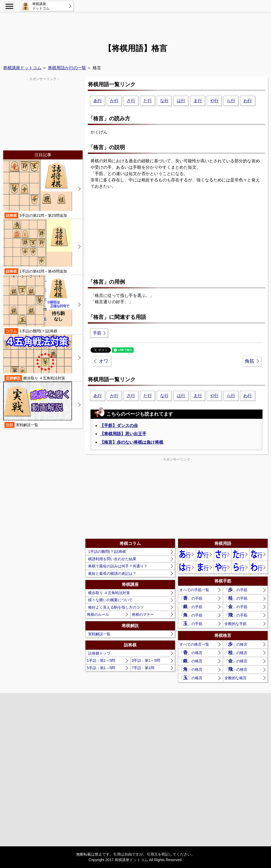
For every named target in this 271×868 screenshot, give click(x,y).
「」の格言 (236, 644)
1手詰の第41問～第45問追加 (38, 247)
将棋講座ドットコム (22, 68)
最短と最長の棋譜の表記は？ (112, 573)
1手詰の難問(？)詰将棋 (107, 552)
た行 (148, 101)
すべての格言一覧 (194, 644)
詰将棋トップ (99, 653)
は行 (181, 101)
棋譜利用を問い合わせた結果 (112, 559)
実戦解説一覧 (99, 634)
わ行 (248, 101)
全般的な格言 (236, 678)
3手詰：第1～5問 (146, 660)
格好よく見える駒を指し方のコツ (116, 607)
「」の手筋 (236, 590)
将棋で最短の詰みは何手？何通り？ (118, 566)
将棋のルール (98, 614)
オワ (103, 361)
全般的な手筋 (236, 624)
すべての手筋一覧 (194, 590)
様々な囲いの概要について (110, 600)
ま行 (198, 101)
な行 (164, 101)
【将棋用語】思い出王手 (123, 434)
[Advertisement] (135, 25)
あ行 (98, 101)
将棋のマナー (143, 614)
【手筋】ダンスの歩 (119, 426)
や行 (214, 101)
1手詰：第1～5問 (101, 660)
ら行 (231, 101)
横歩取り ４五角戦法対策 (109, 593)
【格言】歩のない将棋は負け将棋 (132, 442)
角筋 (250, 361)
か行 (114, 101)
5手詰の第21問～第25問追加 (38, 189)
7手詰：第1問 (143, 668)
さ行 (131, 101)
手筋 (97, 333)
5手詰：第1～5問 (101, 668)
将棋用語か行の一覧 (67, 68)
